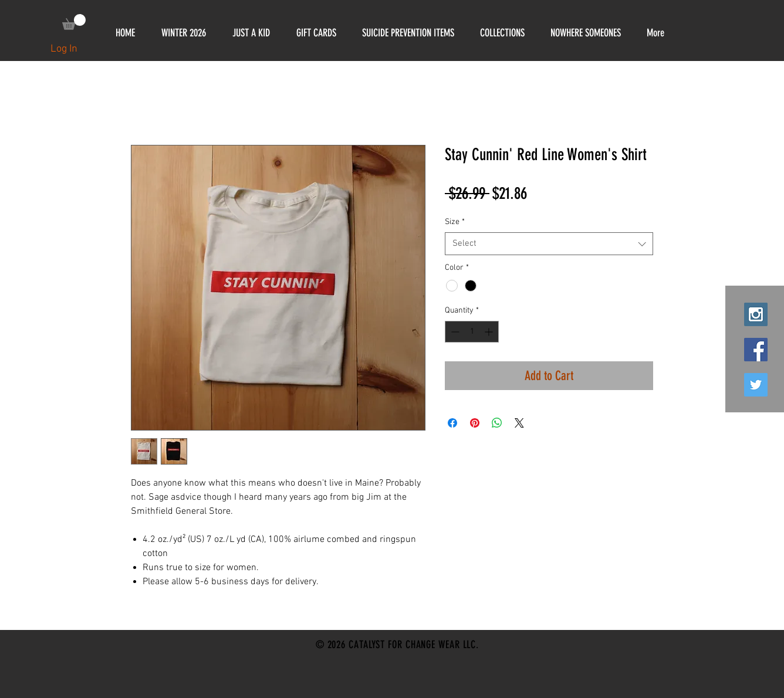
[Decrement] (454, 332)
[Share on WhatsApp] (497, 423)
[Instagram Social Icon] (756, 314)
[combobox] (549, 244)
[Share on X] (519, 423)
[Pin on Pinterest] (475, 423)
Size (455, 222)
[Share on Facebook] (452, 423)
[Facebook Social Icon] (756, 350)
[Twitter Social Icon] (756, 385)
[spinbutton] (472, 332)
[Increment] (490, 332)
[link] (74, 22)
